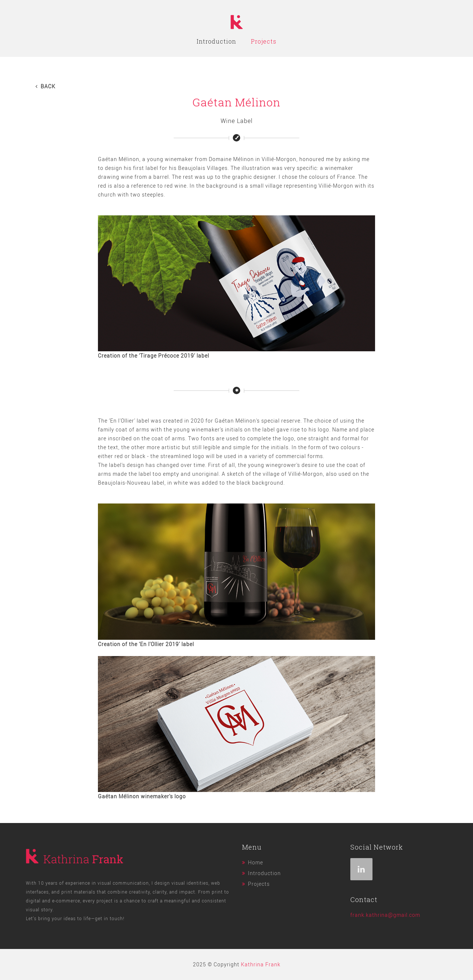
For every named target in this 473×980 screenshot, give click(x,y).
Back (45, 86)
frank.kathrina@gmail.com (385, 915)
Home (256, 862)
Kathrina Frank (261, 964)
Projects (264, 41)
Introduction (216, 41)
